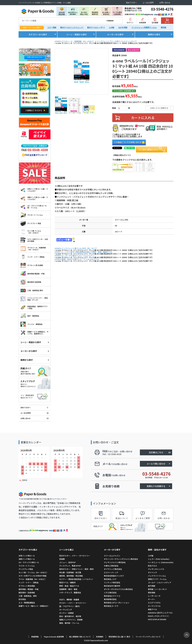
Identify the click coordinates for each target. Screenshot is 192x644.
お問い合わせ (165, 3)
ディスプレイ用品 (26, 569)
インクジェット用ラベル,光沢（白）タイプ (79, 248)
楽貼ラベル (152, 609)
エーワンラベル (154, 606)
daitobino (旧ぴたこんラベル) (160, 613)
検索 (119, 21)
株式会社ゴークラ (111, 606)
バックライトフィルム (157, 576)
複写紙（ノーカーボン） (158, 589)
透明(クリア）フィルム (157, 579)
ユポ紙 (111, 27)
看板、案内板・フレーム (69, 623)
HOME (57, 41)
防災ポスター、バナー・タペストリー (75, 556)
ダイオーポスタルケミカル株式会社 (118, 589)
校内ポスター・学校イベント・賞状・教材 (76, 569)
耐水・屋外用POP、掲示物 (70, 616)
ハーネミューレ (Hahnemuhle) (161, 562)
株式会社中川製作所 (112, 586)
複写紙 (163, 27)
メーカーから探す (69, 256)
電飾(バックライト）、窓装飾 (71, 620)
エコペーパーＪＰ (111, 572)
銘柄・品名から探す (70, 259)
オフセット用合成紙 (27, 586)
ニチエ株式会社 (110, 593)
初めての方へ (131, 3)
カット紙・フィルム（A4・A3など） (33, 572)
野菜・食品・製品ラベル (102, 252)
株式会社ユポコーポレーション (117, 603)
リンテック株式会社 (112, 582)
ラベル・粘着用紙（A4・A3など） (32, 579)
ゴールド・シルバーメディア (159, 582)
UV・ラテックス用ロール (29, 562)
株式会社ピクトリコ (112, 596)
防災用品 (22, 599)
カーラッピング (66, 610)
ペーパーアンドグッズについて (148, 637)
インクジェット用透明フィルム (144, 27)
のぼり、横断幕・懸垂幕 (69, 600)
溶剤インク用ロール (27, 559)
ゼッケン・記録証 (66, 613)
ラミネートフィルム (27, 566)
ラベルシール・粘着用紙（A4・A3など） (78, 41)
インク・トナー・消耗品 (29, 582)
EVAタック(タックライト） (159, 616)
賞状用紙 (151, 593)
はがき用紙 (123, 27)
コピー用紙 (52, 27)
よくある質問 (148, 3)
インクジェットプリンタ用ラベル (110, 41)
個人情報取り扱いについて (80, 637)
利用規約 (100, 637)
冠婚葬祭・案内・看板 (68, 589)
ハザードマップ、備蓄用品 (70, 593)
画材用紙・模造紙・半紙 (29, 589)
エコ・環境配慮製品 (27, 603)
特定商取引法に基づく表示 (119, 637)
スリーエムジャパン (86, 256)
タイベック (152, 572)
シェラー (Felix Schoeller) (159, 559)
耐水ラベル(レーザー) (96, 27)
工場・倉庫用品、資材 (28, 596)
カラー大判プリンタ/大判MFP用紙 (33, 576)
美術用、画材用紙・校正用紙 (71, 576)
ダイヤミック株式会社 (113, 569)
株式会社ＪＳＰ (110, 579)
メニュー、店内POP (67, 562)
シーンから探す (68, 252)
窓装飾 (62, 559)
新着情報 (35, 637)
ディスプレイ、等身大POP (70, 566)
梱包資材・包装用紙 (27, 593)
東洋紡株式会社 (110, 599)
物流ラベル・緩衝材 (67, 582)
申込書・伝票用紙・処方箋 (70, 572)
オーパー (151, 599)
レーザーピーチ (154, 596)
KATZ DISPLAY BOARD (157, 619)
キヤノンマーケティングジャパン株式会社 (121, 559)
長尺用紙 (151, 586)
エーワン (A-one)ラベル (90, 259)
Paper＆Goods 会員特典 (54, 637)
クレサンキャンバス (156, 569)
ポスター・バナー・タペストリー (73, 603)
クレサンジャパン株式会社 (115, 562)
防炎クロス (152, 566)
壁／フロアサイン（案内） (70, 606)
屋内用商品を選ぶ (83, 252)
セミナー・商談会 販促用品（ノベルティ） (77, 579)
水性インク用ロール (27, 556)
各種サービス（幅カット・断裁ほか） (34, 606)
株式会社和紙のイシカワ (114, 576)
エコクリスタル (154, 603)
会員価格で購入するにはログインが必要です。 (134, 102)
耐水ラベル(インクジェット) (72, 27)
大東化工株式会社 (111, 566)
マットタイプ (131, 41)
